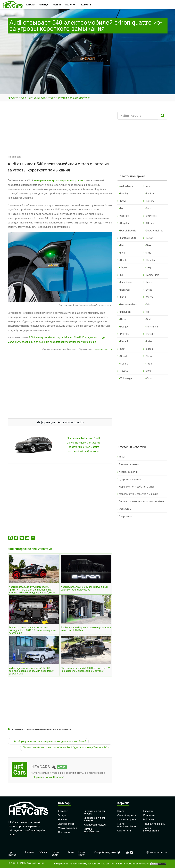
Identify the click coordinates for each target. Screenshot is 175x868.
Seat (121, 349)
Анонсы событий (128, 472)
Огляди (62, 815)
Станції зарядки (127, 815)
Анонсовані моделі (95, 825)
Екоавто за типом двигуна (94, 819)
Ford (121, 253)
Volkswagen (125, 378)
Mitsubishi (124, 312)
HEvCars (12, 98)
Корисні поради (127, 820)
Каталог (63, 811)
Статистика (124, 831)
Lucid (122, 297)
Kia (120, 275)
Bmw (122, 201)
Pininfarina (151, 327)
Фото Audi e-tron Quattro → (83, 451)
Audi (147, 186)
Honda (122, 260)
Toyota (123, 371)
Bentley (123, 194)
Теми (71, 852)
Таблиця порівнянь (154, 824)
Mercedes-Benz (127, 305)
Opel (147, 319)
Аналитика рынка (128, 464)
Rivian (148, 341)
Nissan (122, 319)
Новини (62, 820)
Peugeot (123, 327)
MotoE (122, 457)
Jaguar (123, 267)
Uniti (147, 371)
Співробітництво (104, 852)
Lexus (148, 282)
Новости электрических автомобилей (69, 98)
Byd (121, 208)
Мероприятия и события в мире (136, 487)
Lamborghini (151, 275)
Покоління (64, 832)
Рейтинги (148, 820)
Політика (29, 852)
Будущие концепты (129, 479)
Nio (146, 312)
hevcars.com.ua (103, 349)
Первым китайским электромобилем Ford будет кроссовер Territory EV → (66, 748)
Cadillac (123, 216)
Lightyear (124, 290)
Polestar (123, 334)
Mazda (148, 297)
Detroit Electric (127, 231)
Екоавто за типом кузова (94, 812)
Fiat (121, 245)
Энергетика (125, 516)
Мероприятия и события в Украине (138, 494)
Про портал (12, 853)
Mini (147, 305)
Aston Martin (126, 186)
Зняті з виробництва (91, 830)
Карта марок (82, 853)
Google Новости (54, 777)
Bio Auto (149, 194)
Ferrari (148, 238)
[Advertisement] (60, 130)
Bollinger (149, 201)
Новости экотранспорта (32, 98)
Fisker (148, 245)
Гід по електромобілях (127, 825)
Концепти (149, 815)
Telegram (37, 777)
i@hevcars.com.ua (156, 852)
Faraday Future (127, 238)
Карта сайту (55, 853)
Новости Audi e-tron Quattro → (85, 447)
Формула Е (124, 509)
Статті (121, 811)
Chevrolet (150, 216)
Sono (148, 356)
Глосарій (148, 811)
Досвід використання (151, 829)
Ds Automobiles (153, 231)
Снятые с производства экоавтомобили (141, 501)
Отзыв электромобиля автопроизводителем (48, 729)
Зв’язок (43, 852)
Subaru (123, 364)
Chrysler (123, 223)
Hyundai (149, 260)
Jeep (147, 267)
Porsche (149, 334)
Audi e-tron (17, 729)
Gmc (147, 253)
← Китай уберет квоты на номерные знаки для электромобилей (48, 741)
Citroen (149, 223)
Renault (123, 341)
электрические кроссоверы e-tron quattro (58, 180)
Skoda (148, 349)
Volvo (148, 378)
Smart (122, 356)
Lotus (148, 290)
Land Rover (125, 282)
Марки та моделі (68, 828)
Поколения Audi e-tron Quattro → (86, 438)
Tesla (148, 364)
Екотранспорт (66, 824)
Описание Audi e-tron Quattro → (85, 443)
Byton (148, 208)
